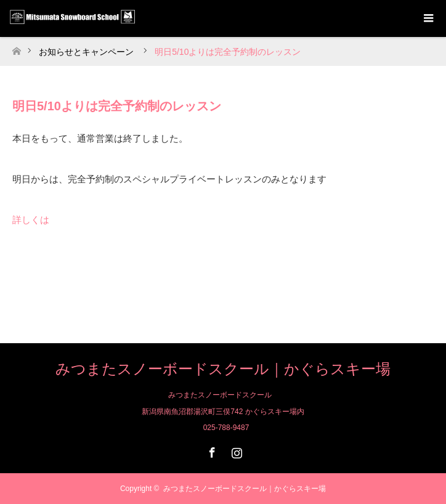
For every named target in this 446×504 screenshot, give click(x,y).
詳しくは (31, 220)
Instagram (235, 450)
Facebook (211, 450)
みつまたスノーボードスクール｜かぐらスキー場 (223, 369)
